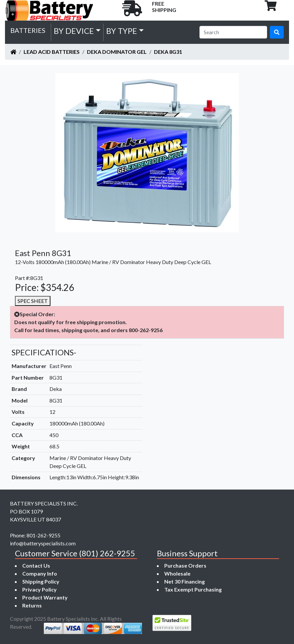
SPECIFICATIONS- (44, 352)
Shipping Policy (41, 581)
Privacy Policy (39, 589)
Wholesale (177, 573)
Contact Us (36, 565)
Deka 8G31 (168, 52)
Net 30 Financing (184, 581)
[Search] (233, 32)
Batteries (28, 30)
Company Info (40, 573)
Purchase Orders (185, 565)
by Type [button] (122, 31)
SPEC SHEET (33, 301)
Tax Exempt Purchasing (193, 589)
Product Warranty (45, 597)
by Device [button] (74, 31)
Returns (32, 605)
